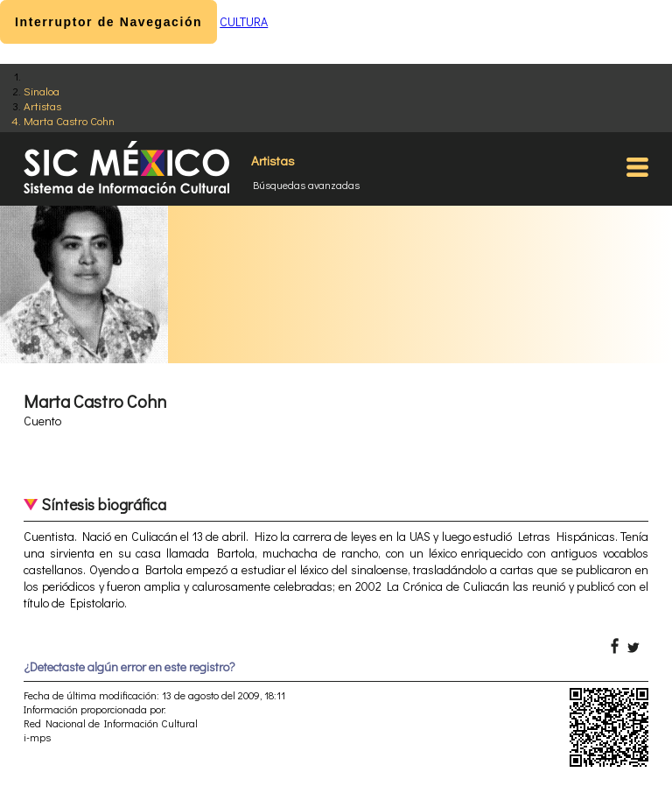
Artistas (42, 105)
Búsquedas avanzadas (306, 185)
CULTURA (244, 21)
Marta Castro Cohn (69, 120)
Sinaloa (42, 91)
